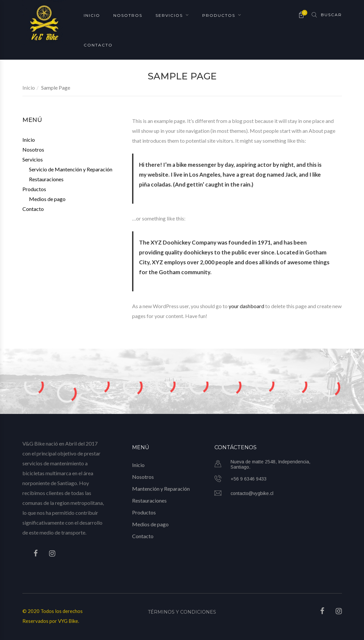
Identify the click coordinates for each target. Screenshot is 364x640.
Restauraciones (46, 179)
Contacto (98, 45)
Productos (219, 15)
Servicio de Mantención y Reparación (71, 169)
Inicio (92, 15)
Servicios (169, 15)
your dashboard (246, 306)
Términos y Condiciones (182, 612)
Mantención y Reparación (161, 489)
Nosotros (128, 15)
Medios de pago (47, 199)
